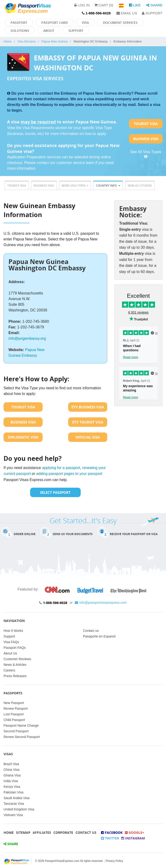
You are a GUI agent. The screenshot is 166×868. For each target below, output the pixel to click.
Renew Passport (16, 709)
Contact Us (86, 832)
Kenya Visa (12, 787)
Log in (82, 5)
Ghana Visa (12, 775)
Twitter (110, 838)
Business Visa (146, 139)
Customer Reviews (17, 659)
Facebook (112, 832)
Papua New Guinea (54, 41)
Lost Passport (14, 714)
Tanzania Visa (14, 804)
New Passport (14, 703)
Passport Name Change (21, 725)
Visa (85, 23)
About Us (10, 653)
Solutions (20, 31)
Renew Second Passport (22, 737)
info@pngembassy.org (27, 338)
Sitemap (23, 832)
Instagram (133, 838)
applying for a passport (61, 468)
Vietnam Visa (13, 815)
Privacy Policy (114, 861)
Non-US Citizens (140, 186)
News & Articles (15, 665)
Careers (9, 670)
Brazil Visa (11, 764)
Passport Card (55, 23)
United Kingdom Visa (19, 809)
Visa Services (26, 41)
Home (8, 41)
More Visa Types (75, 186)
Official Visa (88, 437)
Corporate (63, 832)
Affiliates (42, 832)
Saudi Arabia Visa (16, 798)
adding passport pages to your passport (69, 474)
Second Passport (16, 731)
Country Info (108, 186)
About (49, 31)
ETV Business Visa (88, 407)
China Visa (11, 770)
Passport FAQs (15, 648)
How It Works (13, 631)
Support (152, 13)
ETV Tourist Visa (88, 422)
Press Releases (15, 676)
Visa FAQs (11, 642)
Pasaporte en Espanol (99, 636)
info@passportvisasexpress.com (101, 603)
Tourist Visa (146, 124)
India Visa (11, 781)
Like (135, 5)
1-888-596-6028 (55, 603)
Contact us (91, 631)
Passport (19, 23)
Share (154, 5)
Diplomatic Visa (23, 437)
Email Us (127, 13)
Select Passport (55, 492)
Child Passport (14, 720)
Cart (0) (104, 5)
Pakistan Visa (14, 792)
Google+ (134, 832)
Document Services (120, 23)
